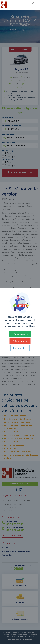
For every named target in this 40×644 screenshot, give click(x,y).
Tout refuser (20, 341)
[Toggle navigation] (37, 4)
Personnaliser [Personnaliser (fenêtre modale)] (20, 348)
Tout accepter (20, 334)
